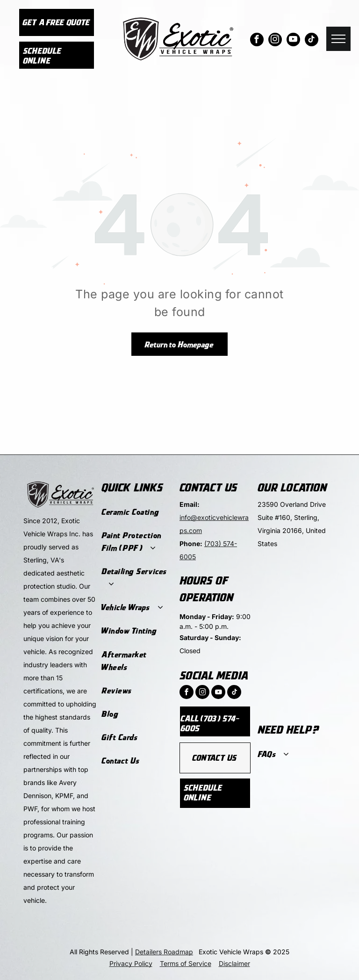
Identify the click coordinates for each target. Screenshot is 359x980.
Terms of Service (186, 963)
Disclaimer (234, 963)
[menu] (338, 39)
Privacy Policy (131, 963)
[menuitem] (136, 512)
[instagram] (275, 41)
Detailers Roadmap (164, 952)
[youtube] (293, 41)
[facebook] (257, 41)
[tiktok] (312, 41)
